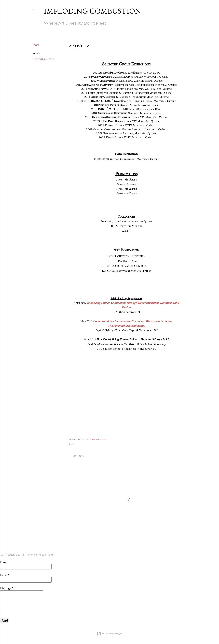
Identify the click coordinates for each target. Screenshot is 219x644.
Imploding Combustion (92, 11)
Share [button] (36, 45)
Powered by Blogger (109, 634)
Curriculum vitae (43, 59)
